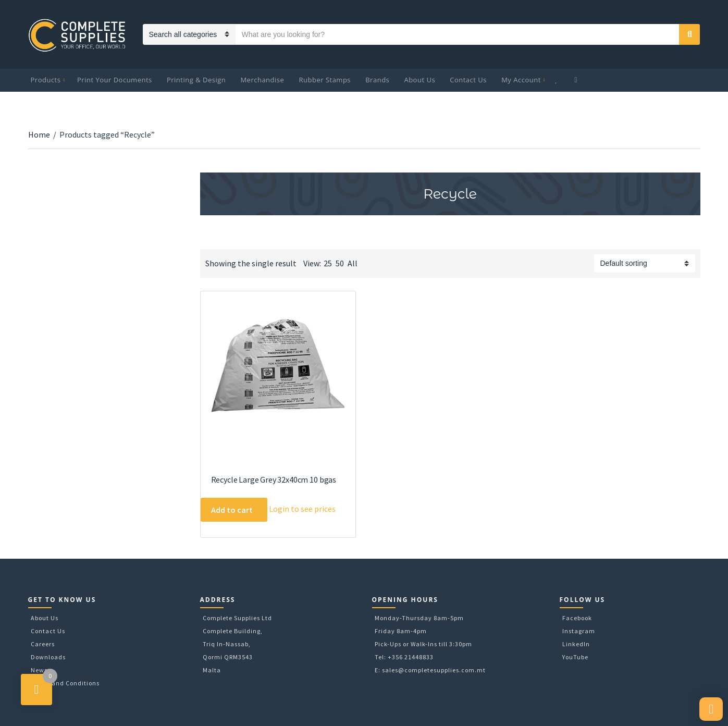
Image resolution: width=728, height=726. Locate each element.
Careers (43, 644)
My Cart (577, 80)
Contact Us (468, 80)
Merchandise (262, 80)
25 (328, 263)
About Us (419, 80)
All (353, 263)
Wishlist (557, 80)
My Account (521, 80)
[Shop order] (645, 263)
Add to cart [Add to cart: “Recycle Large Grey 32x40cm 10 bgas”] (232, 510)
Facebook (577, 618)
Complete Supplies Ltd (237, 618)
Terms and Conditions (65, 683)
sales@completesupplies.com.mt (434, 670)
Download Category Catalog (209, 240)
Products (46, 80)
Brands (377, 80)
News (39, 670)
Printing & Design (196, 80)
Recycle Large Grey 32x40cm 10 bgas (274, 479)
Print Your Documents (115, 80)
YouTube (575, 657)
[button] (711, 709)
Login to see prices (302, 509)
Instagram (579, 631)
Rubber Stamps (325, 80)
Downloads (48, 657)
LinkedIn (576, 644)
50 (340, 263)
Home (39, 134)
